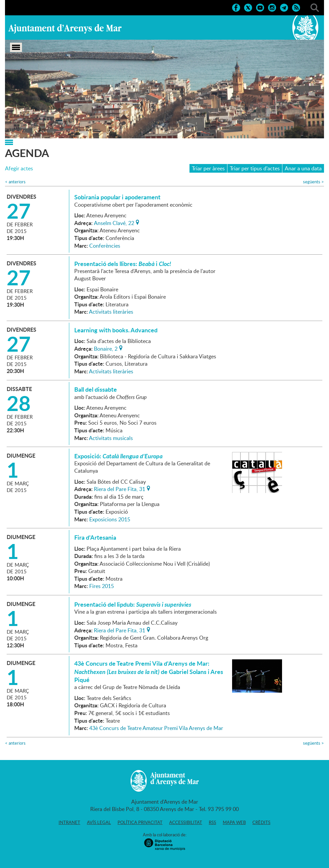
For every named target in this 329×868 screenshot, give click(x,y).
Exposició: (119, 456)
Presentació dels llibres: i (123, 264)
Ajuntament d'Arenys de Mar (65, 29)
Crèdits (261, 822)
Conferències (105, 246)
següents (314, 182)
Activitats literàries (111, 312)
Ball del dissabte (96, 389)
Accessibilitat (186, 822)
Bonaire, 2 (106, 348)
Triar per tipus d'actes (255, 168)
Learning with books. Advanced (116, 330)
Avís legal (99, 822)
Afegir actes (19, 168)
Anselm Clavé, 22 (114, 222)
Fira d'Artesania (95, 537)
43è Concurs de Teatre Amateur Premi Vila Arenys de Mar (156, 728)
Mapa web (234, 822)
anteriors (15, 182)
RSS (212, 822)
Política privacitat (140, 822)
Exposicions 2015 (110, 519)
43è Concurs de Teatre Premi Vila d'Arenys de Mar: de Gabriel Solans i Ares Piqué (149, 671)
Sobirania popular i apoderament (117, 197)
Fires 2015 (102, 586)
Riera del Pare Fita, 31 (120, 488)
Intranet (69, 822)
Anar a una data (303, 168)
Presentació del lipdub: (133, 604)
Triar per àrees (208, 168)
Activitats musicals (111, 438)
